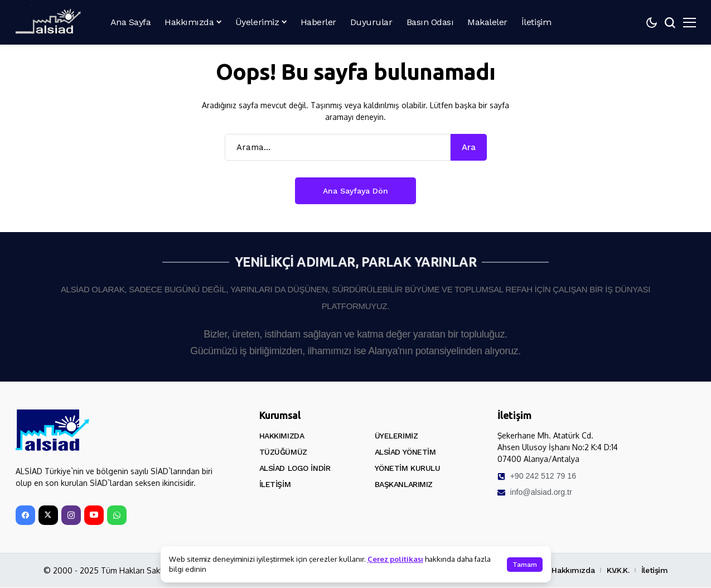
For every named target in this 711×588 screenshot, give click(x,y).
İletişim (275, 484)
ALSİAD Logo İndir (295, 468)
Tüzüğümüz (283, 452)
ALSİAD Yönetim (405, 452)
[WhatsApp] (117, 516)
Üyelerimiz (396, 436)
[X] (48, 516)
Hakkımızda (282, 436)
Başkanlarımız (404, 484)
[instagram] (71, 516)
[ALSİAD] (49, 20)
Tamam (525, 565)
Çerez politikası (395, 559)
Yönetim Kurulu (408, 468)
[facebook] (25, 516)
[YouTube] (94, 516)
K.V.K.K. (618, 571)
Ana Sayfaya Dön (355, 191)
